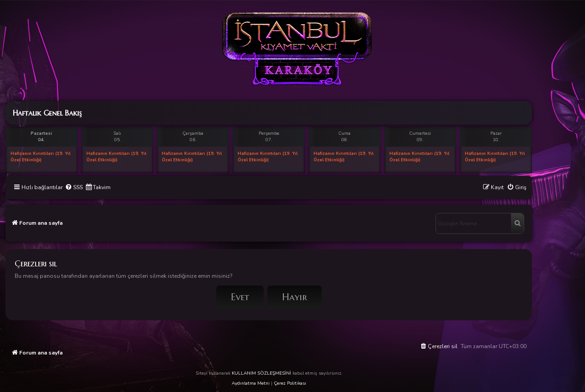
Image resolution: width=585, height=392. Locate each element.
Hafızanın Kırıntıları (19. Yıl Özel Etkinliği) (40, 157)
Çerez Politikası (290, 383)
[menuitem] (74, 188)
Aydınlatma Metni (251, 383)
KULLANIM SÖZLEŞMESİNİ (261, 373)
